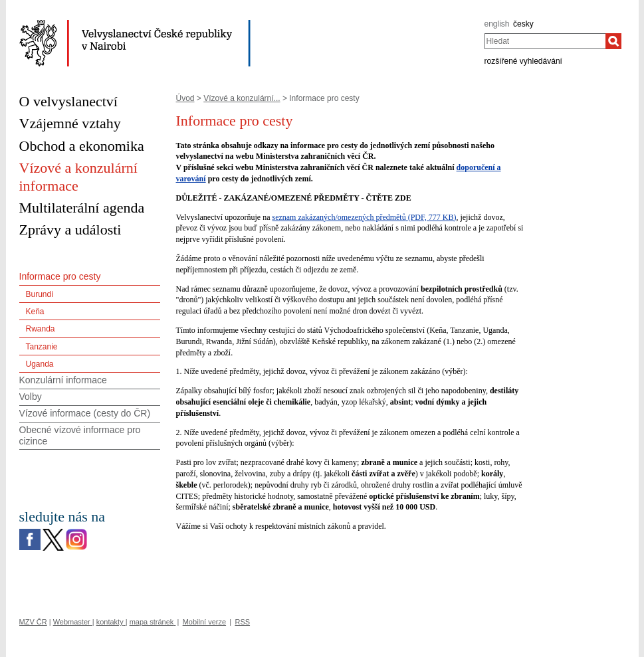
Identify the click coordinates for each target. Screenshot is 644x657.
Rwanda (41, 329)
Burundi (40, 294)
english (497, 24)
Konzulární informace (63, 380)
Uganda (40, 364)
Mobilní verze (204, 622)
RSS (242, 622)
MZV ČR (33, 622)
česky (523, 24)
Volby (31, 397)
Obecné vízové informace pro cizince (80, 435)
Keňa (35, 312)
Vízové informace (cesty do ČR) (85, 413)
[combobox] (545, 41)
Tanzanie (42, 347)
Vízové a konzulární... (242, 98)
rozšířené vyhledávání (523, 61)
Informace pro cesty (60, 276)
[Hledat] (613, 41)
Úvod (185, 98)
